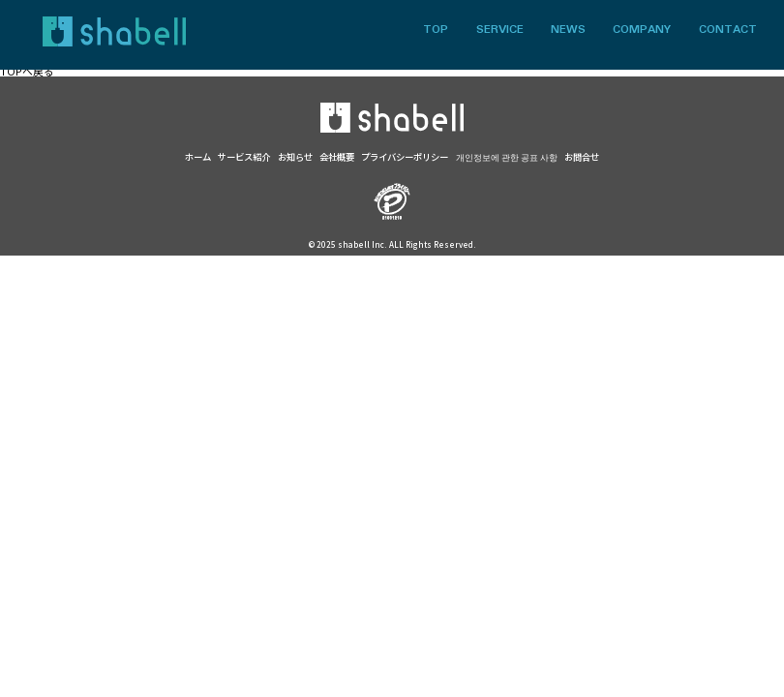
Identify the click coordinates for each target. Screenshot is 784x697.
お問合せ (582, 157)
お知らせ (295, 157)
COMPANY (642, 31)
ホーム (198, 157)
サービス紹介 (244, 157)
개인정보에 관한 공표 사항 (507, 157)
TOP (436, 31)
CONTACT (728, 31)
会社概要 (337, 157)
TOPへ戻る (27, 71)
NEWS (568, 31)
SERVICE (500, 31)
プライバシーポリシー (405, 157)
